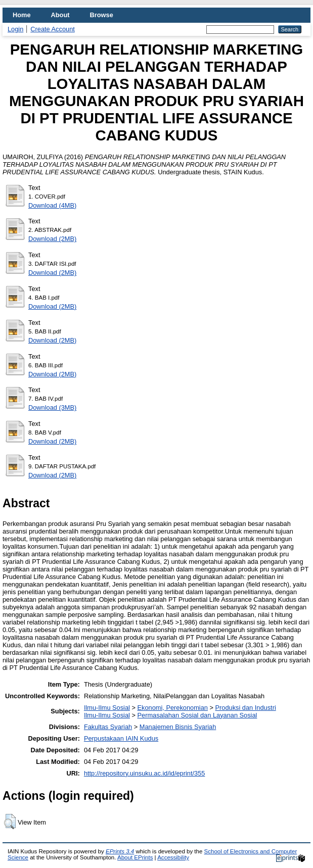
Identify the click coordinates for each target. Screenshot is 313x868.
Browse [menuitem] (102, 15)
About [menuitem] (60, 15)
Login (15, 29)
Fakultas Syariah (108, 727)
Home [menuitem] (22, 15)
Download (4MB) (52, 205)
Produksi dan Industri (246, 708)
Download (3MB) (52, 407)
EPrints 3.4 (120, 851)
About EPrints (135, 857)
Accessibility (173, 857)
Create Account (53, 29)
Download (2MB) (52, 239)
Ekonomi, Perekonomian (173, 708)
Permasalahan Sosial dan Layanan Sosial (197, 715)
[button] (10, 822)
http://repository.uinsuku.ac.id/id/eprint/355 (145, 773)
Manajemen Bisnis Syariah (178, 727)
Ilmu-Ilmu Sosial (107, 708)
